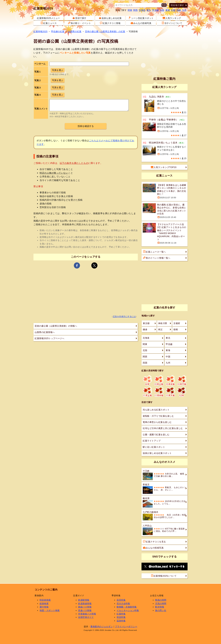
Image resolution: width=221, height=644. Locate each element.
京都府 (177, 323)
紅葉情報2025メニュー (48, 18)
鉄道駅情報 (84, 600)
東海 (168, 10)
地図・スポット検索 (50, 610)
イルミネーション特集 (128, 610)
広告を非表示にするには (124, 317)
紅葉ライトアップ (152, 441)
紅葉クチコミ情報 (110, 23)
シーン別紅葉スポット (141, 18)
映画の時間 (161, 600)
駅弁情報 (160, 607)
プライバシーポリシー (126, 627)
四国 (179, 10)
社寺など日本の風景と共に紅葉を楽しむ (163, 428)
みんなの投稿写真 (141, 23)
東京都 (146, 323)
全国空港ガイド (86, 617)
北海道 (142, 10)
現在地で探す (177, 5)
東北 (149, 10)
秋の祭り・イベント (79, 23)
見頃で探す (79, 18)
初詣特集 (121, 617)
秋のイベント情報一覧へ (157, 258)
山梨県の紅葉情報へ (45, 332)
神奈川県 (163, 323)
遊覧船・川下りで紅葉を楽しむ (158, 416)
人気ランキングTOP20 (164, 167)
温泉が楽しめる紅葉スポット (157, 453)
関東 (130, 10)
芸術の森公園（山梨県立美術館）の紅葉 (105, 31)
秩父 (160, 329)
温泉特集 (121, 621)
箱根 (176, 329)
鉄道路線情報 (85, 603)
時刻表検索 (45, 600)
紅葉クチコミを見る (154, 542)
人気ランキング (172, 18)
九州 (184, 10)
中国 (173, 10)
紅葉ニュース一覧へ (154, 252)
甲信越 (155, 10)
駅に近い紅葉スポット (154, 447)
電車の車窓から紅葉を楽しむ (157, 422)
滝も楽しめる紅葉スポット (156, 410)
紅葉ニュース (49, 23)
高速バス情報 (85, 610)
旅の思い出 (161, 610)
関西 (135, 10)
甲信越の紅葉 (58, 31)
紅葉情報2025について (164, 576)
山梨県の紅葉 (75, 31)
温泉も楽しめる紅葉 (110, 18)
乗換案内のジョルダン (102, 627)
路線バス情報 (85, 607)
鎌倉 (145, 329)
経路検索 (44, 603)
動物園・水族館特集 (127, 607)
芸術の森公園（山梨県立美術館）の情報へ (56, 326)
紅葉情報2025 (43, 8)
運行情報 (44, 607)
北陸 (162, 10)
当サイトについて (172, 23)
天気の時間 (161, 603)
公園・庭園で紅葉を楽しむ (156, 435)
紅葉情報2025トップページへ (49, 338)
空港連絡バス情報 (87, 614)
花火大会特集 (123, 603)
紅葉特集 (121, 614)
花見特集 (121, 600)
